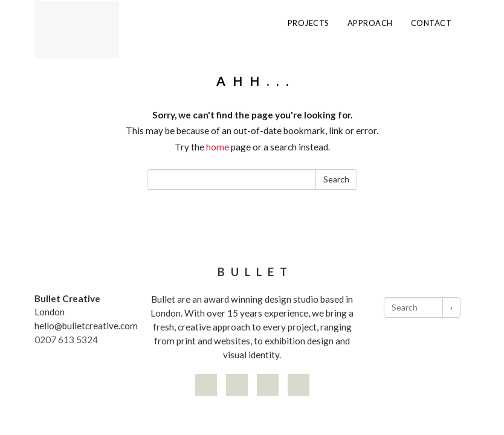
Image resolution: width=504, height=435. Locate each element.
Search (336, 179)
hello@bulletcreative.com (86, 326)
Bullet (255, 272)
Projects (309, 23)
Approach (370, 23)
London (50, 312)
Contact (431, 23)
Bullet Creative (67, 298)
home (218, 147)
